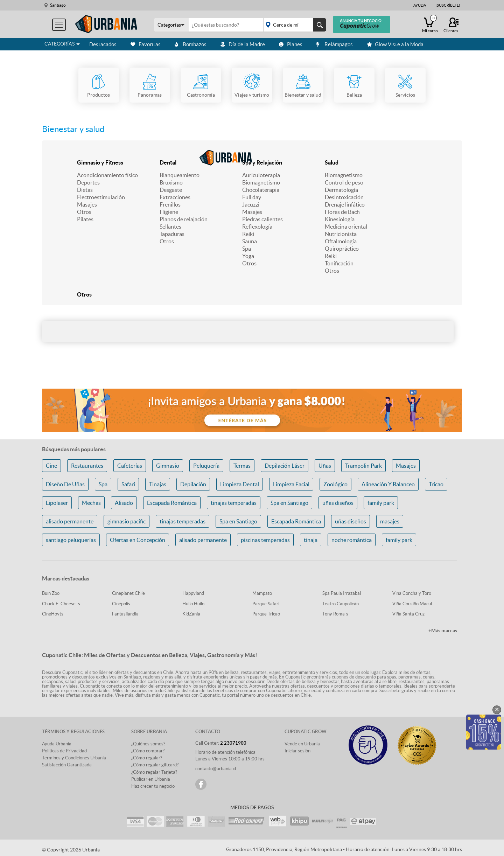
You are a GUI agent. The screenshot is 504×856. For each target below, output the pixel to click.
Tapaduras (172, 234)
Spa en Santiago (289, 503)
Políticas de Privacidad (64, 751)
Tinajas (158, 484)
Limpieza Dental (240, 484)
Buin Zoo (51, 593)
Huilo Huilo (193, 604)
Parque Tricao (266, 614)
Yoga (248, 256)
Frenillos (170, 204)
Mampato (262, 593)
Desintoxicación (344, 197)
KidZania (191, 614)
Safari (128, 484)
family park (381, 503)
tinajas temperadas (234, 503)
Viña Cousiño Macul (412, 604)
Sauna (250, 241)
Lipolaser (57, 503)
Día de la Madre (243, 44)
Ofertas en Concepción (138, 540)
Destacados (103, 44)
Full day (252, 197)
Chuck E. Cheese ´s (61, 604)
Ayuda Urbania (57, 744)
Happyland (193, 593)
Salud (332, 162)
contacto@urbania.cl (216, 769)
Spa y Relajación (262, 162)
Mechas (91, 503)
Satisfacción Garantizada (67, 765)
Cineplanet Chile (128, 593)
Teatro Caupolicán (341, 604)
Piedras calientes (262, 219)
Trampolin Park (363, 466)
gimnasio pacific (127, 521)
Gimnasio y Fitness (100, 162)
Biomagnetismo (261, 182)
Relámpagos (335, 44)
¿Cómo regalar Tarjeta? (154, 772)
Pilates (85, 219)
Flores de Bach (342, 212)
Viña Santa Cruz (408, 614)
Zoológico (335, 484)
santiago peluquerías (71, 540)
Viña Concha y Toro (412, 593)
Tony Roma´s (335, 614)
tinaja (311, 540)
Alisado (124, 503)
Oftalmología (341, 241)
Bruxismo (171, 182)
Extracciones (175, 197)
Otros (84, 212)
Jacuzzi (251, 204)
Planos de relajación (184, 219)
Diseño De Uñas (65, 484)
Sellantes (170, 227)
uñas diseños (338, 503)
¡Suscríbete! (448, 5)
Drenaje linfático (345, 204)
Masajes (87, 204)
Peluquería (206, 466)
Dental (168, 162)
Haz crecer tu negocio (153, 786)
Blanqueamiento (180, 175)
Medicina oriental (346, 227)
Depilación (193, 484)
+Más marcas (443, 631)
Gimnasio (168, 466)
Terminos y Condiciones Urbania (74, 758)
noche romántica (352, 540)
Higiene (169, 212)
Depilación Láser (285, 466)
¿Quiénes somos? (148, 744)
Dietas (85, 190)
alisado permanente (70, 521)
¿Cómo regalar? (147, 758)
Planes (291, 44)
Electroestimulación (101, 197)
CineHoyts (53, 614)
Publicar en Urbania (151, 779)
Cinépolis (121, 604)
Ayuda (420, 5)
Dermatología (341, 190)
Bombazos (191, 44)
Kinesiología (340, 219)
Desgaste (171, 190)
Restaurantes (87, 466)
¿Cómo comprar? (148, 751)
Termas (242, 466)
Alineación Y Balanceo (388, 484)
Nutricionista (341, 234)
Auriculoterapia (261, 175)
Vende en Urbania (302, 744)
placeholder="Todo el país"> (293, 25)
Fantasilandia (125, 614)
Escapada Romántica (172, 503)
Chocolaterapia (261, 190)
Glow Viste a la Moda (395, 44)
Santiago (58, 5)
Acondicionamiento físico (107, 175)
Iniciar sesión (297, 751)
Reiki (248, 234)
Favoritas (146, 44)
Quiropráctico (342, 249)
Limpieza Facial (291, 484)
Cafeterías (130, 466)
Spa (247, 249)
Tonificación (339, 263)
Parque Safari (266, 604)
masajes (390, 521)
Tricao (436, 484)
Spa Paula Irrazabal (342, 593)
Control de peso (344, 182)
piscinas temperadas (265, 540)
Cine (51, 466)
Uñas (325, 466)
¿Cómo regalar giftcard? (155, 765)
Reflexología (257, 227)
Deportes (88, 182)
